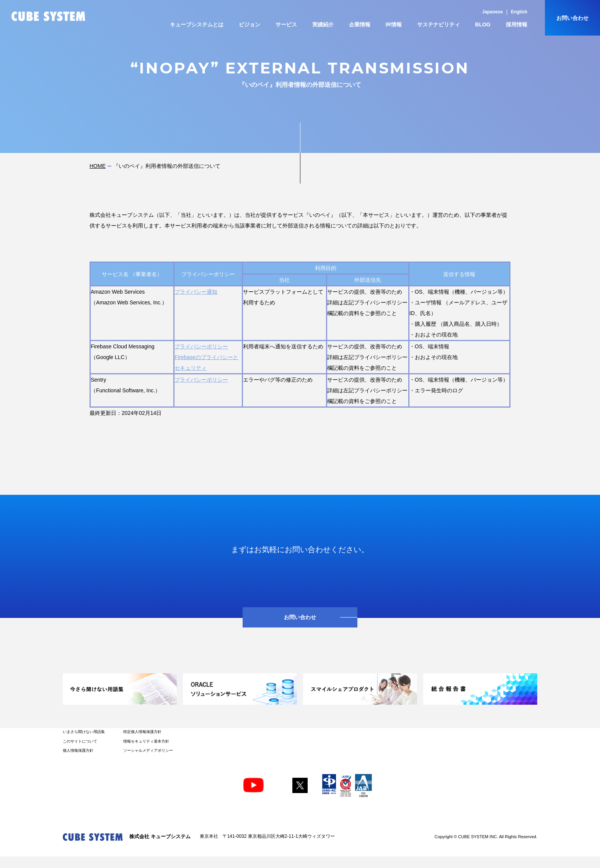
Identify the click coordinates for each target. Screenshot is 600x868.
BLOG (483, 24)
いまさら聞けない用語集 (84, 732)
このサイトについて (80, 741)
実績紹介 (323, 24)
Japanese (492, 12)
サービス (286, 24)
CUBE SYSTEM (48, 16)
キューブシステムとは (197, 24)
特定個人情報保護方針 (142, 732)
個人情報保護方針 (78, 750)
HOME (98, 166)
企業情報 (360, 24)
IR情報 (394, 24)
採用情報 (517, 24)
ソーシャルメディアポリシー (148, 750)
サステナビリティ (439, 24)
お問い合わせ (572, 18)
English (519, 12)
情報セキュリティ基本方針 (146, 741)
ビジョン (249, 24)
